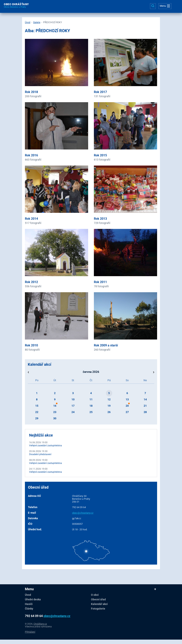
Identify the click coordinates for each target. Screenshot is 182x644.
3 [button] (73, 393)
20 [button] (127, 406)
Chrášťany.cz (40, 624)
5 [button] (109, 393)
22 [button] (37, 412)
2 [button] (55, 393)
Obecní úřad (98, 599)
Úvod (28, 22)
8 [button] (37, 399)
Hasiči (29, 604)
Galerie (37, 22)
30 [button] (55, 418)
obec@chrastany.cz (83, 513)
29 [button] (37, 418)
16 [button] (55, 406)
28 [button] (145, 412)
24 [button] (73, 412)
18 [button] (91, 406)
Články (29, 609)
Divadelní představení (40, 454)
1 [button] (37, 393)
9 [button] (55, 399)
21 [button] (145, 406)
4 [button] (91, 393)
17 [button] (73, 406)
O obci (95, 595)
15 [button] (37, 406)
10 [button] (73, 399)
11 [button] (91, 399)
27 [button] (127, 412)
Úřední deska (33, 599)
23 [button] (55, 412)
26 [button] (109, 412)
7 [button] (145, 393)
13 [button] (127, 399)
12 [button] (109, 399)
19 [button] (109, 406)
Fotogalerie (98, 609)
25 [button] (91, 412)
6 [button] (127, 393)
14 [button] (145, 399)
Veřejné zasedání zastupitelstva (45, 446)
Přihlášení (30, 632)
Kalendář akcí (99, 604)
